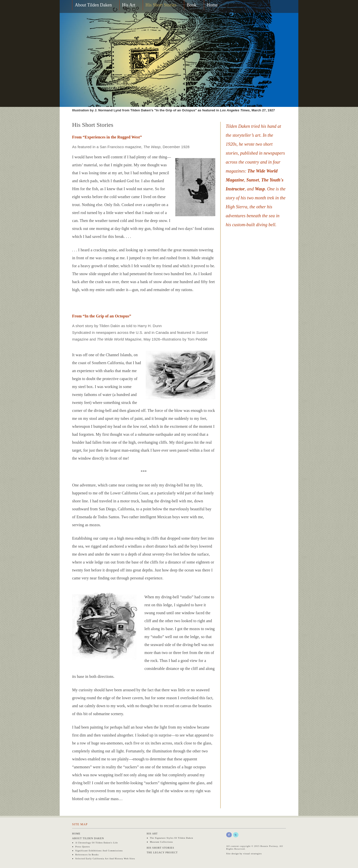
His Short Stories (161, 5)
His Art (129, 5)
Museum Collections (161, 842)
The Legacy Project (162, 852)
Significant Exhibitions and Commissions (99, 851)
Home (212, 5)
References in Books (87, 855)
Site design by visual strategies (244, 854)
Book (192, 5)
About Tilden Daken (93, 5)
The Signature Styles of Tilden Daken (172, 838)
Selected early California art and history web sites (105, 859)
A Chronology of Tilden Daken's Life (97, 843)
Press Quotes (83, 847)
